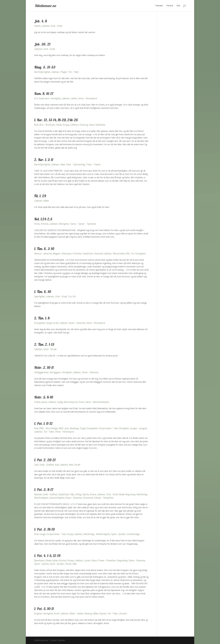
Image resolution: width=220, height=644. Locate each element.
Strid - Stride (50, 349)
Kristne (45, 224)
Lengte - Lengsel (138, 428)
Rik (128, 254)
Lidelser (46, 26)
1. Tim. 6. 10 (43, 292)
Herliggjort (55, 372)
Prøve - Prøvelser (107, 561)
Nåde (46, 201)
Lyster (87, 561)
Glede (59, 125)
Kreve (93, 494)
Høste (37, 26)
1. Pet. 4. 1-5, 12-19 (47, 556)
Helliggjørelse (41, 372)
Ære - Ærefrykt (47, 125)
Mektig (88, 614)
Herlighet (56, 98)
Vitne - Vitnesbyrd (88, 98)
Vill (74, 297)
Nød (63, 165)
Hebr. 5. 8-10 (44, 397)
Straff (77, 465)
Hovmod (98, 254)
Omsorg (84, 125)
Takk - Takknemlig (75, 165)
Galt (36, 465)
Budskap (74, 428)
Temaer (159, 6)
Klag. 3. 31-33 (45, 67)
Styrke (103, 614)
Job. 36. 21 (42, 44)
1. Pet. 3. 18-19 (44, 529)
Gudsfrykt (88, 254)
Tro (132, 254)
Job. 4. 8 (41, 21)
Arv (36, 98)
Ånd (36, 125)
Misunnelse (119, 254)
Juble (55, 561)
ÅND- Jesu (64, 428)
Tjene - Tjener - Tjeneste (83, 224)
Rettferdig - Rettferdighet (97, 534)
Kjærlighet (40, 297)
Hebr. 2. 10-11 (44, 367)
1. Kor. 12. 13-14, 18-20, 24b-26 (56, 120)
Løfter (74, 98)
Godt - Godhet (47, 465)
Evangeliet (40, 323)
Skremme (88, 498)
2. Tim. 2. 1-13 (44, 344)
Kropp (66, 125)
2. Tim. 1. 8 (42, 318)
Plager (64, 72)
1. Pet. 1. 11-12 (43, 423)
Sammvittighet (57, 498)
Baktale (38, 494)
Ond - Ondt (57, 26)
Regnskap (130, 494)
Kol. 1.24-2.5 (43, 219)
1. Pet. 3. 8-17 (44, 490)
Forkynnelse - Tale (108, 428)
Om (178, 6)
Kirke (37, 224)
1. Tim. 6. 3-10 (44, 249)
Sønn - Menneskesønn (97, 402)
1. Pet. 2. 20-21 (45, 460)
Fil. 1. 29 (40, 196)
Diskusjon (67, 254)
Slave (92, 125)
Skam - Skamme (77, 323)
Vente (68, 564)
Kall (57, 465)
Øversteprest (71, 402)
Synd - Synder (118, 534)
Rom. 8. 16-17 (44, 94)
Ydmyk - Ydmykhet (104, 498)
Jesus (44, 402)
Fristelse (77, 254)
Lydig (60, 402)
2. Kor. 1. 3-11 (44, 160)
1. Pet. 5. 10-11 (44, 609)
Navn (94, 561)
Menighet (64, 224)
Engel (83, 428)
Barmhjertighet (42, 72)
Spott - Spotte (41, 564)
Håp (72, 494)
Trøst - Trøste (93, 165)
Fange (49, 323)
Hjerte (86, 494)
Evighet (38, 614)
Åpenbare (39, 561)
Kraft (56, 323)
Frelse (37, 402)
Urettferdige (133, 534)
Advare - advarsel (43, 254)
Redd (122, 494)
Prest (82, 402)
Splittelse (100, 125)
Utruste (123, 614)
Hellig (78, 494)
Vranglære (141, 254)
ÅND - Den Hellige (48, 428)
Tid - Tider (74, 72)
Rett (71, 465)
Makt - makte (76, 614)
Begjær (57, 254)
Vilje (75, 564)
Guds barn (44, 98)
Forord (170, 6)
